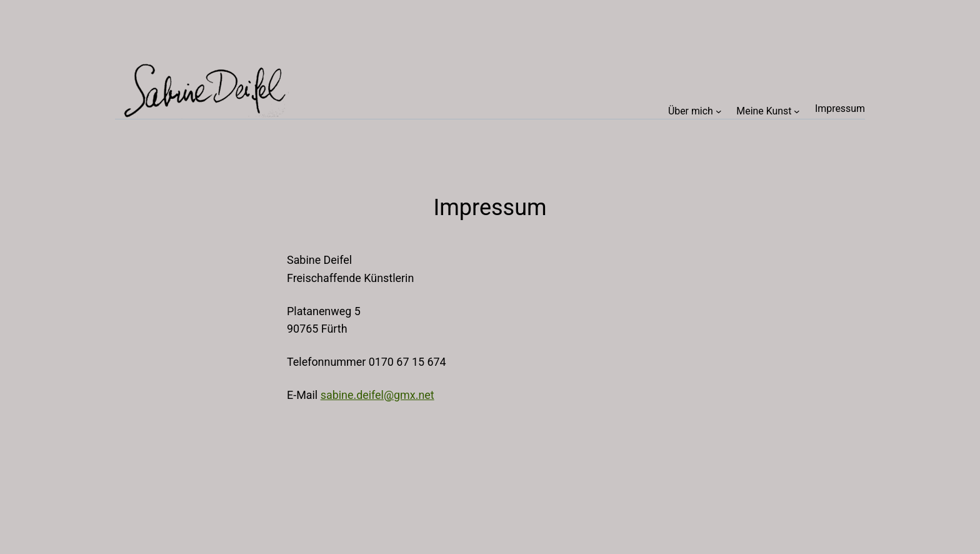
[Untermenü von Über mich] (719, 111)
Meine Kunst (764, 111)
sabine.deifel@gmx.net (377, 395)
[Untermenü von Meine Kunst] (797, 111)
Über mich (691, 111)
